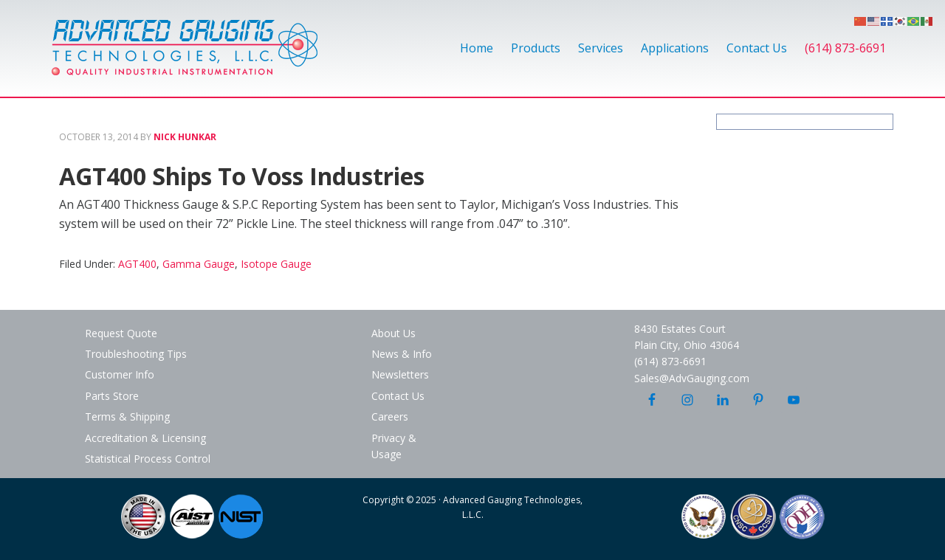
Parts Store (112, 396)
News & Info (402, 354)
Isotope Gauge (276, 264)
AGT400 (137, 264)
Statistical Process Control (148, 459)
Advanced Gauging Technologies (185, 56)
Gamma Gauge (199, 264)
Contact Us (398, 396)
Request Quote (121, 333)
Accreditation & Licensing (145, 438)
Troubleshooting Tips (136, 354)
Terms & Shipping (127, 416)
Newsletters (400, 374)
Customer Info (120, 374)
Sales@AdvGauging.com (692, 378)
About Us (394, 333)
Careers (390, 416)
